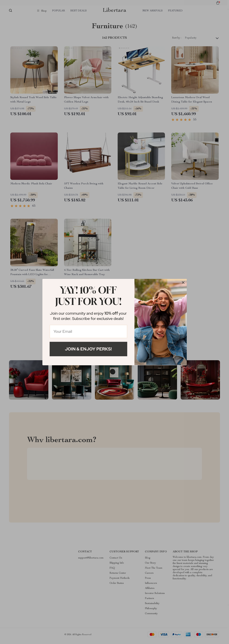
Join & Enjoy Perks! (88, 349)
